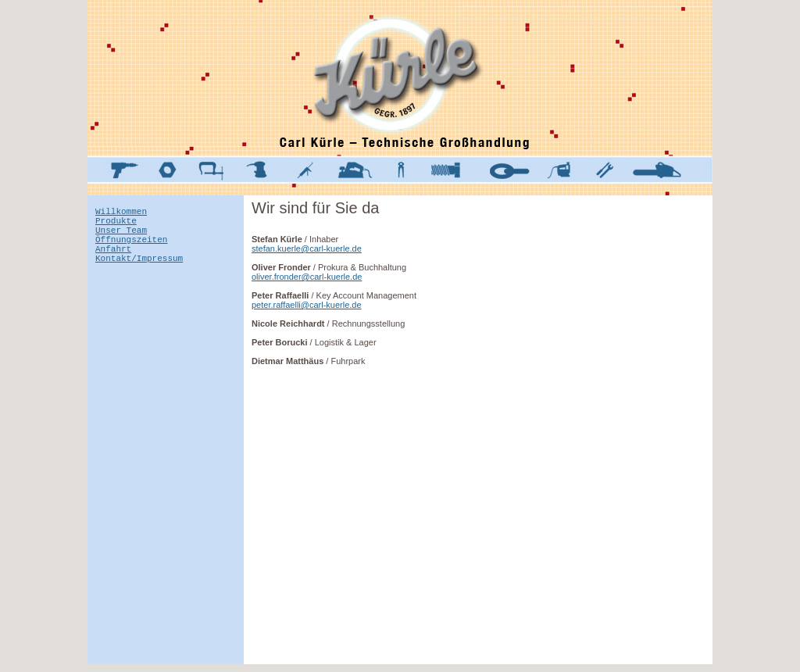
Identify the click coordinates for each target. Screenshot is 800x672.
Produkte (116, 225)
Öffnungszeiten (131, 248)
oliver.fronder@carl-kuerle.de (307, 277)
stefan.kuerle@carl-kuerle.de (307, 248)
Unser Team (121, 236)
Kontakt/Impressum (139, 272)
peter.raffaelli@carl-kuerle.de (307, 305)
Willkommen (121, 213)
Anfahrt (113, 260)
